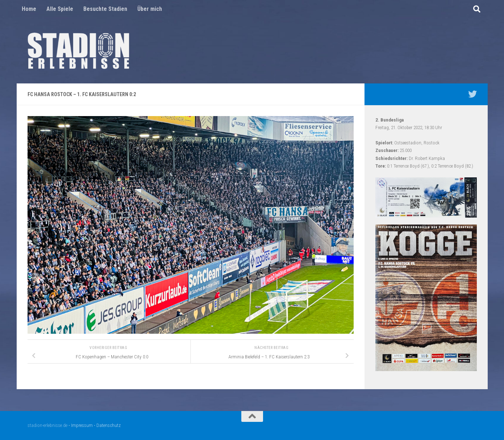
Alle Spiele (60, 9)
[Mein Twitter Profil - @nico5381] (472, 94)
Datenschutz (109, 425)
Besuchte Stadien (105, 9)
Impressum (82, 425)
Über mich (150, 9)
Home (29, 9)
